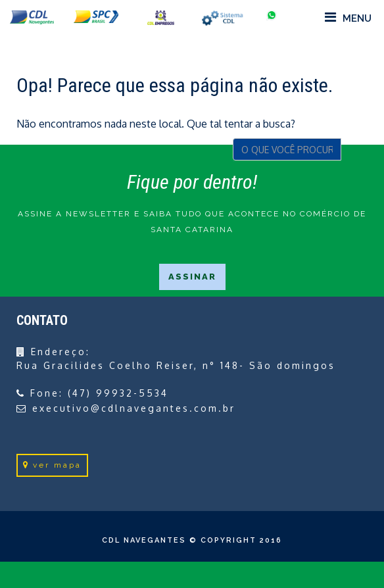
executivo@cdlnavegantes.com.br (134, 408)
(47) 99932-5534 (118, 393)
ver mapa (52, 465)
